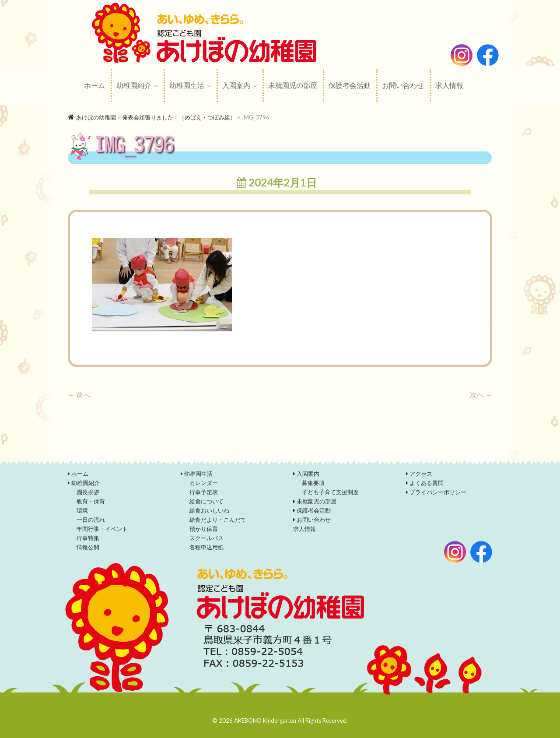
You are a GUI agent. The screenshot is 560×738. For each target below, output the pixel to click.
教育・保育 (91, 501)
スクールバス (206, 538)
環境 (82, 510)
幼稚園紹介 (134, 85)
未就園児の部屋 (293, 85)
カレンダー (204, 483)
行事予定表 (204, 492)
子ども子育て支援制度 (330, 492)
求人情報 (449, 85)
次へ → (481, 395)
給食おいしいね (209, 510)
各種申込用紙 (206, 547)
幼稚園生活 (187, 85)
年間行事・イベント (102, 529)
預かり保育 (204, 529)
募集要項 (313, 483)
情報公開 (88, 547)
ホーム (94, 85)
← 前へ (79, 395)
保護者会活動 (350, 85)
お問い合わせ (403, 85)
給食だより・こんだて (218, 520)
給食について (206, 501)
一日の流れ (91, 520)
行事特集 (88, 538)
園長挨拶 (88, 492)
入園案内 (236, 85)
